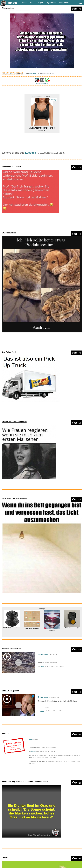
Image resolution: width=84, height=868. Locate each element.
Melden (18, 74)
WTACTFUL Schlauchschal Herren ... (12, 628)
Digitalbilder (51, 3)
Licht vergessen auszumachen (15, 498)
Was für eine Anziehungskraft (14, 422)
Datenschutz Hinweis (42, 83)
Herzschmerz (64, 3)
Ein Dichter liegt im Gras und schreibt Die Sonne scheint (26, 782)
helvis (42, 711)
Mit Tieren (54, 663)
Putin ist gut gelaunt (10, 691)
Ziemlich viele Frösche (11, 648)
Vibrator (5, 733)
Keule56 (33, 751)
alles (32, 3)
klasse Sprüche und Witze (23, 10)
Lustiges (40, 3)
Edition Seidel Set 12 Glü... (32, 628)
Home (24, 3)
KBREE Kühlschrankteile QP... (72, 628)
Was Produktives (9, 233)
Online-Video (43, 655)
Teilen (7, 74)
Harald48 (33, 73)
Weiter (77, 9)
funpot (13, 3)
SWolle (42, 666)
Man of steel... (52, 630)
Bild (30, 740)
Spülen (5, 857)
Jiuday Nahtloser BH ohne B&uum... (42, 129)
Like (4, 74)
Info (22, 74)
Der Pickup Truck (9, 352)
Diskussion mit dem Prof (12, 166)
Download (12, 74)
